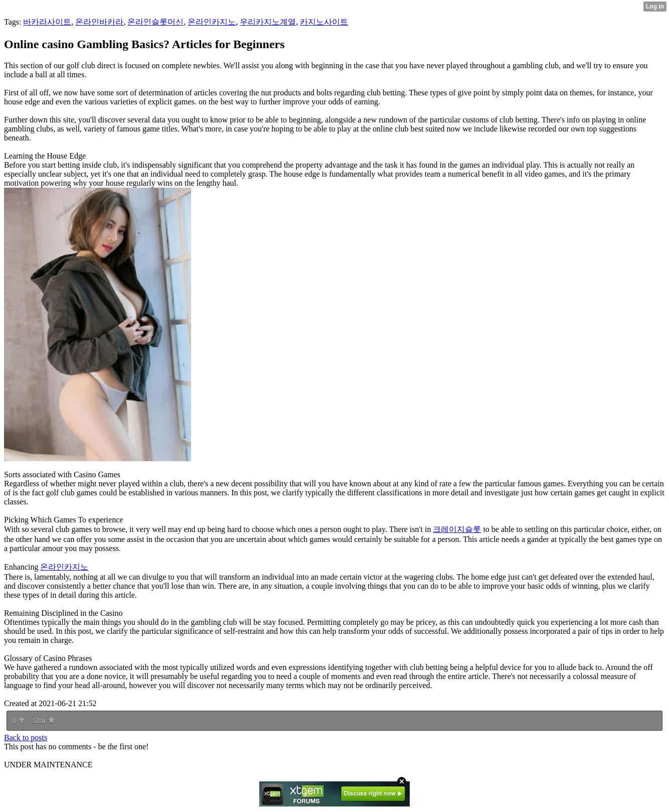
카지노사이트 (324, 22)
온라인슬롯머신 (155, 22)
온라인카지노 (212, 22)
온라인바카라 (99, 22)
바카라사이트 (47, 22)
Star (44, 721)
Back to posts (26, 737)
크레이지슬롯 (457, 529)
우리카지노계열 (268, 22)
